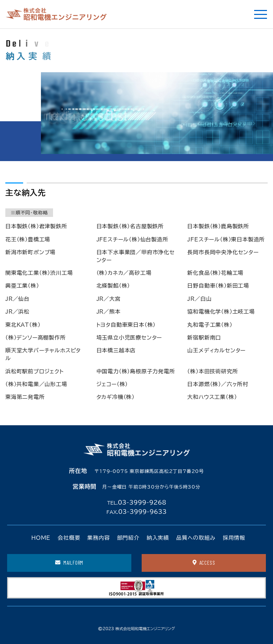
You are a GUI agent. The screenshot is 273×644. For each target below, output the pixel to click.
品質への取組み (196, 538)
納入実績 (158, 538)
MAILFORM (69, 563)
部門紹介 (128, 538)
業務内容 (98, 538)
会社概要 (69, 538)
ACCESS (204, 563)
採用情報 (234, 538)
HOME (41, 538)
